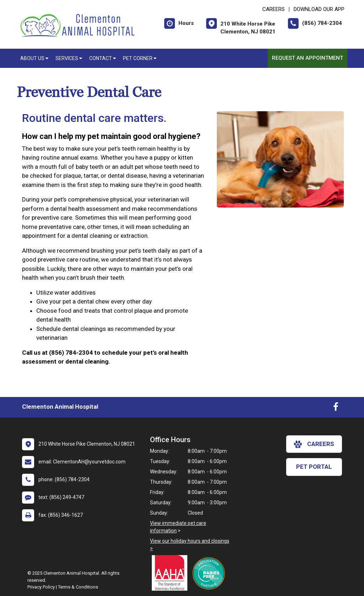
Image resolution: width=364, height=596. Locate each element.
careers (314, 444)
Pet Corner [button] (140, 58)
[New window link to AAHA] (171, 573)
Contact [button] (103, 58)
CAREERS (274, 9)
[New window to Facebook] (336, 408)
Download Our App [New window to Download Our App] (319, 9)
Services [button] (69, 58)
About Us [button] (34, 58)
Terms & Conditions (78, 587)
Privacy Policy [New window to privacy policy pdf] (41, 587)
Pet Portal (314, 467)
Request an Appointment (307, 58)
